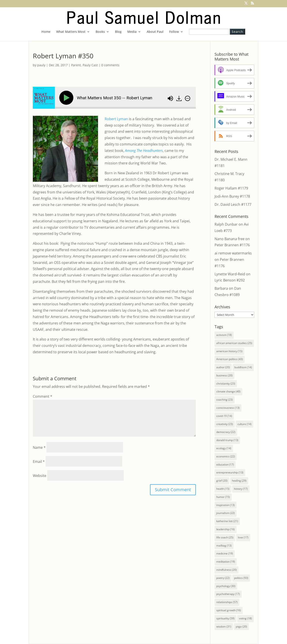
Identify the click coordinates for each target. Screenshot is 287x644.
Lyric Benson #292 (230, 280)
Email (39, 462)
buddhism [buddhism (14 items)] (243, 367)
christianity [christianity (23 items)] (226, 384)
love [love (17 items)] (243, 537)
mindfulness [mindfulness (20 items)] (227, 570)
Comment (43, 396)
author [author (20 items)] (223, 367)
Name (39, 447)
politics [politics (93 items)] (241, 578)
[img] (188, 98)
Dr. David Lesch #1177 (233, 204)
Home (46, 32)
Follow (174, 32)
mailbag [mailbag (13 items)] (224, 546)
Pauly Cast (90, 65)
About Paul (155, 32)
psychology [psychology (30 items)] (226, 586)
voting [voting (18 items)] (245, 618)
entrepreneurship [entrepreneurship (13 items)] (230, 472)
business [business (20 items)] (224, 375)
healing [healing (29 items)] (239, 481)
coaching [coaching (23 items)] (225, 400)
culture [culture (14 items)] (244, 424)
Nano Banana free (230, 239)
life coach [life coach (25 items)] (225, 537)
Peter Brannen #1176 (232, 245)
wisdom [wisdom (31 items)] (224, 627)
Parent (76, 65)
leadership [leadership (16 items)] (226, 529)
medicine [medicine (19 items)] (225, 553)
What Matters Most (71, 32)
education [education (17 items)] (225, 465)
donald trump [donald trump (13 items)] (227, 440)
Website (40, 476)
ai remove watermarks (233, 253)
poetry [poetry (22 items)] (223, 578)
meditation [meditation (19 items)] (226, 562)
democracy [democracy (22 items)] (226, 432)
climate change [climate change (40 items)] (228, 391)
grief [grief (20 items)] (222, 481)
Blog (118, 32)
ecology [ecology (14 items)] (224, 448)
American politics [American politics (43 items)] (230, 359)
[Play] (67, 98)
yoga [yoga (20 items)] (241, 627)
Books (100, 32)
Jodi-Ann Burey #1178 (232, 196)
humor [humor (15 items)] (223, 497)
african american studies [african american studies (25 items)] (234, 343)
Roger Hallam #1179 (231, 188)
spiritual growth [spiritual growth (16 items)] (229, 610)
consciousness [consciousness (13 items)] (228, 408)
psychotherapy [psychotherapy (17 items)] (228, 594)
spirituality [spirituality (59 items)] (225, 618)
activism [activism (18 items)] (224, 335)
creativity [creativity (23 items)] (225, 424)
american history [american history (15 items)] (229, 351)
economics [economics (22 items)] (226, 456)
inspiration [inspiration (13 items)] (226, 505)
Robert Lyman (116, 119)
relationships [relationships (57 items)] (227, 602)
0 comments (110, 65)
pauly (41, 65)
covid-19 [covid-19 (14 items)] (224, 416)
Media (132, 32)
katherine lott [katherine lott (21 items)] (227, 521)
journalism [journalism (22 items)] (226, 513)
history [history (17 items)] (241, 489)
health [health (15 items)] (223, 489)
